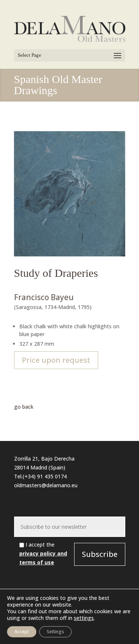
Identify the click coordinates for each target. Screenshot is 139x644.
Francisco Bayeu (44, 297)
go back (24, 407)
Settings (55, 632)
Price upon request (56, 360)
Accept (22, 632)
